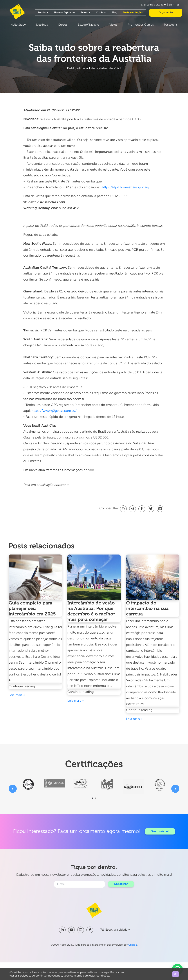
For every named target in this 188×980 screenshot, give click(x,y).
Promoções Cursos (141, 25)
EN (170, 5)
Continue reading (31, 686)
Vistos (113, 25)
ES (178, 5)
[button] (92, 798)
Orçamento (166, 13)
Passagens (171, 25)
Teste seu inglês (133, 13)
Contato (101, 13)
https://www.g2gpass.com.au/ (54, 411)
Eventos (86, 13)
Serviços (43, 13)
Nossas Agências (65, 13)
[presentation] (13, 789)
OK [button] (176, 974)
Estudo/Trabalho (88, 25)
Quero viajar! (160, 831)
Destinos (42, 25)
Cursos (63, 25)
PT (174, 5)
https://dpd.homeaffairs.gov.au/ (126, 187)
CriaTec (133, 945)
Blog (114, 13)
